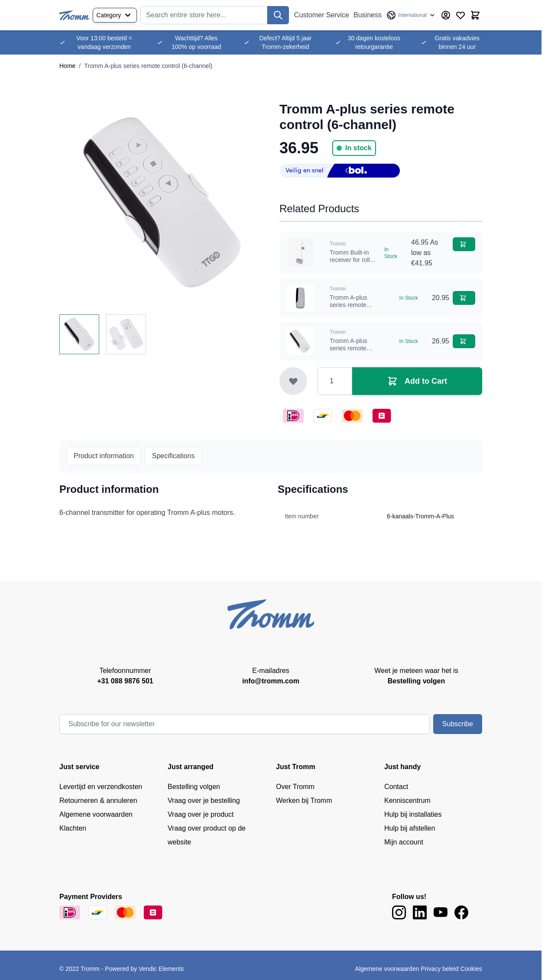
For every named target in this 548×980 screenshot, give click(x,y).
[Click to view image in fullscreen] (161, 203)
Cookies (471, 969)
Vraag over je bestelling (204, 800)
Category (115, 15)
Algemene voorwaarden (96, 814)
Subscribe (458, 724)
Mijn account (404, 842)
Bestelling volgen (194, 787)
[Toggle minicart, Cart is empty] (475, 15)
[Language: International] (411, 15)
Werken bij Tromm (304, 800)
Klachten (73, 828)
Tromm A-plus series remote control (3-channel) (349, 352)
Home (67, 66)
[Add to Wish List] (293, 381)
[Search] (278, 15)
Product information (104, 456)
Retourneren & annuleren (98, 800)
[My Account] (446, 15)
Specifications (173, 456)
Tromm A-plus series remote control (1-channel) (349, 309)
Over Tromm (295, 787)
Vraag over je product (201, 814)
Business (368, 15)
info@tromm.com (271, 681)
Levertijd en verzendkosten (101, 787)
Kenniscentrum (407, 800)
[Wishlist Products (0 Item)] (460, 15)
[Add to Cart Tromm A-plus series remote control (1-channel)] (464, 298)
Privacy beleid (439, 969)
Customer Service (322, 15)
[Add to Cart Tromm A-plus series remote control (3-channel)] (464, 341)
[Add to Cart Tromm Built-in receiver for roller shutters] (464, 244)
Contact (396, 787)
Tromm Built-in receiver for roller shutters (352, 260)
